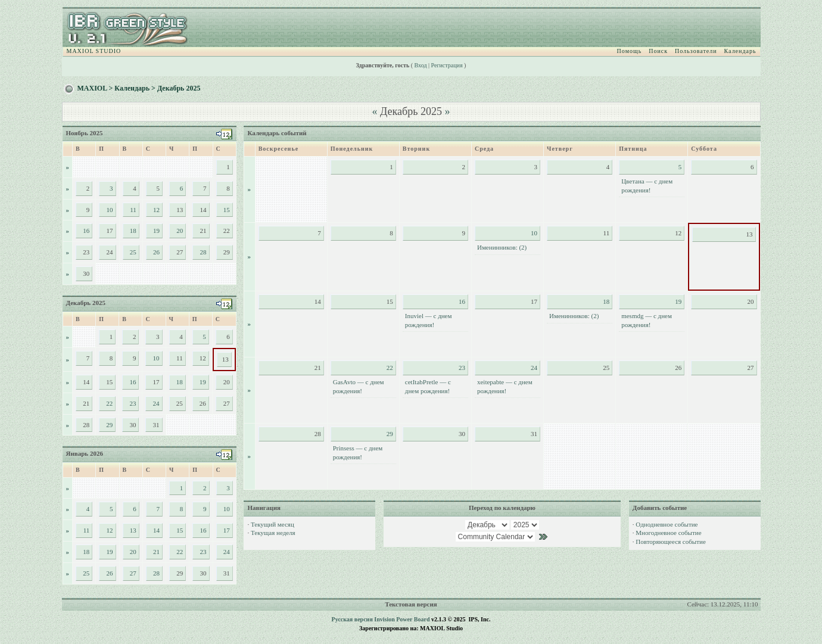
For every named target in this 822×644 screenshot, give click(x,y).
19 (156, 231)
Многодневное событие (668, 533)
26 (156, 252)
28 (203, 252)
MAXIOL (92, 88)
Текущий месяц (273, 524)
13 (133, 530)
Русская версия (352, 619)
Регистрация (447, 65)
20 (180, 231)
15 (227, 210)
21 (156, 552)
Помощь (630, 51)
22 (109, 403)
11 (133, 210)
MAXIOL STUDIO (94, 51)
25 (133, 252)
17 (227, 530)
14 (156, 530)
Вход (421, 65)
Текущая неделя (273, 533)
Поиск (658, 51)
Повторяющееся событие (670, 542)
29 (109, 425)
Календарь (740, 51)
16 (86, 231)
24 (156, 403)
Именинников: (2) (502, 247)
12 (156, 210)
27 (133, 573)
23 (133, 403)
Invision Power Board (402, 619)
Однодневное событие (667, 524)
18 (133, 231)
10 (110, 210)
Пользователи (696, 51)
